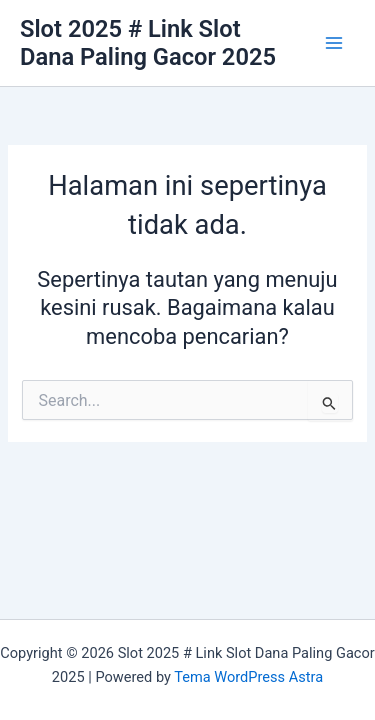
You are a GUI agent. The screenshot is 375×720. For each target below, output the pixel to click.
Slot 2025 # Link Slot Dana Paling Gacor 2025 (148, 43)
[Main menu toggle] (334, 43)
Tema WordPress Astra (248, 677)
